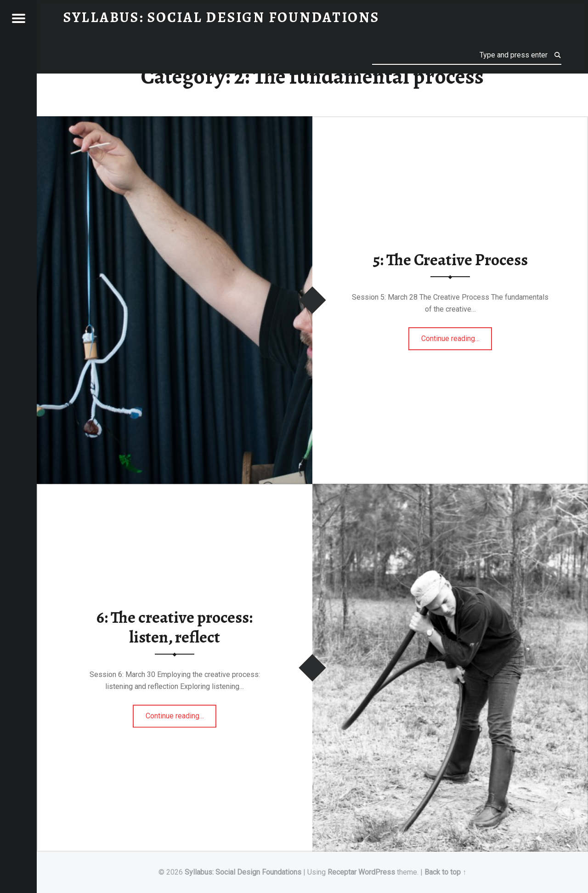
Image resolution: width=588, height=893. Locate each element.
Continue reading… (457, 336)
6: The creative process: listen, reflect (175, 628)
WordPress (377, 872)
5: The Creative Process (450, 260)
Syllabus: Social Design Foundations (243, 872)
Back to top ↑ (445, 872)
